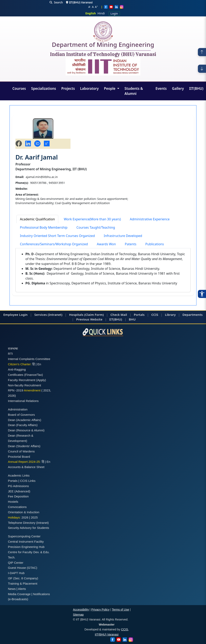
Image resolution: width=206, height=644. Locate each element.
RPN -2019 (16, 390)
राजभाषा (13, 349)
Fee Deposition (18, 496)
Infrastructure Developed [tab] (123, 236)
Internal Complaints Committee (29, 359)
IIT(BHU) (196, 88)
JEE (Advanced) (19, 491)
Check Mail (119, 315)
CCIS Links (28, 481)
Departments (192, 315)
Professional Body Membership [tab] (44, 227)
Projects (68, 88)
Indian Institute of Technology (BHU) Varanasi (103, 55)
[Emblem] (103, 66)
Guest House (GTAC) (23, 568)
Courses (19, 88)
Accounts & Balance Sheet (26, 467)
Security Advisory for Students (29, 528)
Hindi (101, 13)
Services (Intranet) (48, 315)
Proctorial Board (19, 457)
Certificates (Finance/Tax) (25, 375)
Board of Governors (21, 415)
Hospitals (76, 315)
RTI (10, 354)
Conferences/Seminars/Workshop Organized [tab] (54, 244)
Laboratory (89, 88)
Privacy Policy (100, 610)
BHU (132, 319)
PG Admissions (18, 486)
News (12, 589)
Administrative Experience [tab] (150, 219)
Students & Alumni (134, 91)
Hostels (13, 502)
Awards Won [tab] (106, 244)
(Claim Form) (94, 315)
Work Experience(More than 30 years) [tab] (92, 219)
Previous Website (89, 319)
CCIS (155, 315)
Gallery (178, 88)
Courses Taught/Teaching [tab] (96, 227)
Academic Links (19, 475)
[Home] (103, 32)
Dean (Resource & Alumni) (26, 430)
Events (161, 88)
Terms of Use (120, 610)
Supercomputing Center (24, 536)
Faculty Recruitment (22, 380)
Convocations (17, 507)
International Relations (23, 401)
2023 (47, 390)
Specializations (43, 88)
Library (170, 315)
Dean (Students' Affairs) (24, 446)
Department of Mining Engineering (103, 45)
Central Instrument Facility (26, 542)
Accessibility (81, 610)
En (39, 364)
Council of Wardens (21, 451)
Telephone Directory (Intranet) (28, 523)
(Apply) (41, 380)
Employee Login (16, 315)
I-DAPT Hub (16, 573)
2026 (11, 396)
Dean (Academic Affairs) (24, 420)
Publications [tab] (154, 244)
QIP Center (16, 563)
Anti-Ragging (17, 369)
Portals (139, 315)
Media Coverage (19, 594)
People (110, 88)
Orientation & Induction (24, 512)
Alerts (22, 589)
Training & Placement (23, 583)
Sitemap (78, 615)
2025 (34, 517)
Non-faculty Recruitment (24, 385)
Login (114, 13)
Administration (18, 409)
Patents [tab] (131, 244)
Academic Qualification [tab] (37, 219)
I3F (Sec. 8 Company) (23, 578)
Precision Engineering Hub (26, 547)
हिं (34, 364)
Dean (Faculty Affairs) (23, 425)
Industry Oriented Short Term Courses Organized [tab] (57, 236)
